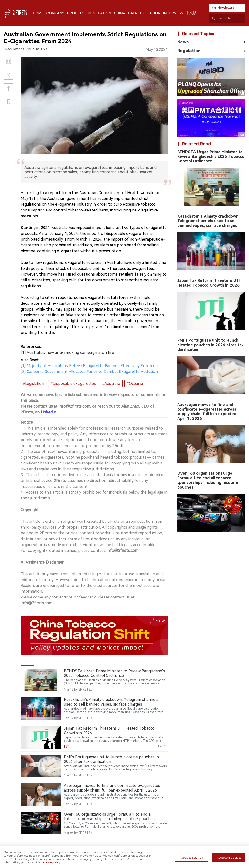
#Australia (111, 383)
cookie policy (52, 862)
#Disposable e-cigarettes (73, 383)
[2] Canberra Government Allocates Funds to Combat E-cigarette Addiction (89, 372)
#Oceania (135, 383)
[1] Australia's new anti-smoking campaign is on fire (67, 352)
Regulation (189, 51)
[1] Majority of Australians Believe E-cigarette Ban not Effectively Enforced (89, 366)
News (183, 42)
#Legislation (33, 383)
